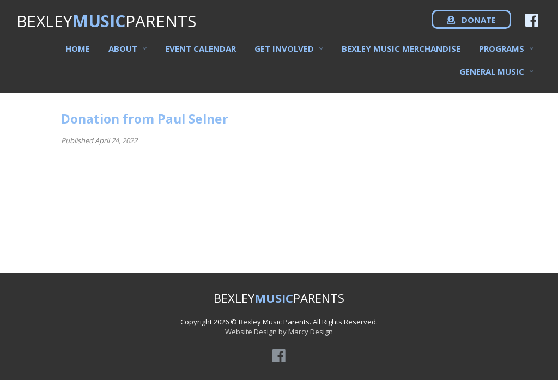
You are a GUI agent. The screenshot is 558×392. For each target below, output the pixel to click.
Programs (502, 55)
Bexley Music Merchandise (401, 55)
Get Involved (284, 55)
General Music (492, 78)
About (123, 55)
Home (78, 55)
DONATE (471, 27)
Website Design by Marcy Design (279, 332)
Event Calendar (201, 55)
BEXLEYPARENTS (106, 27)
